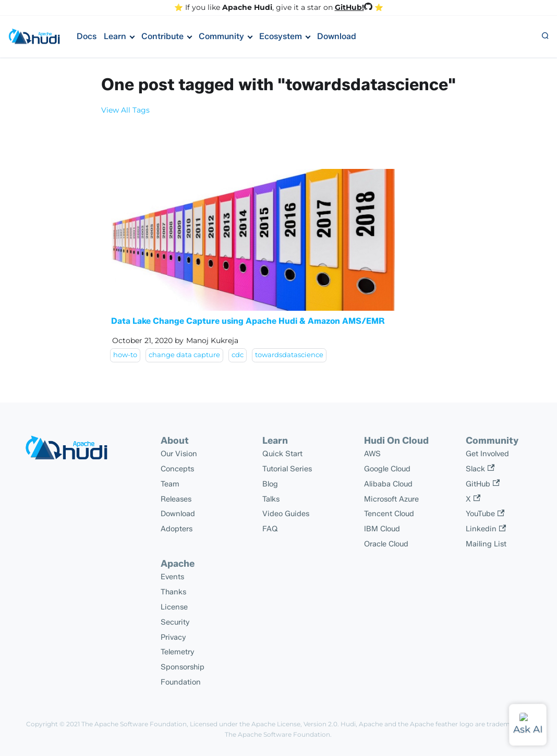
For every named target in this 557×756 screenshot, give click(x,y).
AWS (372, 454)
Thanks (173, 592)
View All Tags (125, 110)
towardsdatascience (289, 355)
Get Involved (487, 454)
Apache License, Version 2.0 (294, 724)
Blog (270, 484)
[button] (545, 36)
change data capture (184, 355)
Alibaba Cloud (388, 484)
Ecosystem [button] (281, 36)
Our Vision (179, 454)
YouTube (485, 514)
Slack (480, 469)
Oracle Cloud (386, 544)
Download (337, 36)
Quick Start (282, 454)
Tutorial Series (287, 469)
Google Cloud (387, 469)
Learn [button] (115, 36)
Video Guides (286, 514)
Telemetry (178, 652)
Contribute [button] (162, 36)
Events (172, 577)
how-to (125, 355)
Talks (271, 499)
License (174, 607)
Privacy (173, 637)
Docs (87, 36)
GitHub (483, 484)
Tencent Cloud (389, 514)
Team (170, 484)
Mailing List (486, 544)
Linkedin (486, 529)
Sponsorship (183, 667)
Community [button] (221, 36)
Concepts (177, 469)
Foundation (181, 682)
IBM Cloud (382, 529)
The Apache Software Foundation (134, 724)
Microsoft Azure (391, 499)
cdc (238, 355)
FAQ (270, 529)
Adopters (177, 529)
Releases (176, 499)
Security (175, 622)
